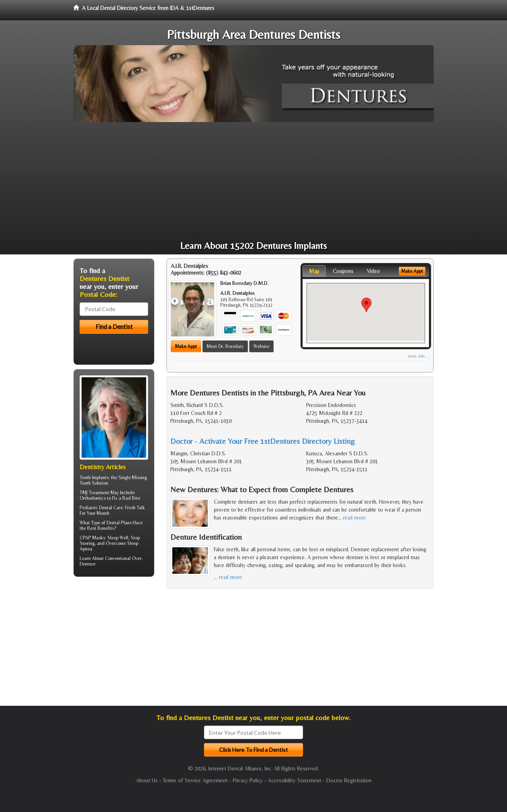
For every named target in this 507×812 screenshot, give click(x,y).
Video (373, 271)
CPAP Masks (92, 538)
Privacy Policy (248, 780)
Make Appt (186, 346)
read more (355, 518)
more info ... (418, 356)
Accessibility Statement (294, 780)
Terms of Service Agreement (195, 780)
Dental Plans (119, 523)
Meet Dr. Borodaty (225, 346)
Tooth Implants (94, 478)
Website (261, 346)
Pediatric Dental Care (101, 508)
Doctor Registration (349, 780)
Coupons (343, 271)
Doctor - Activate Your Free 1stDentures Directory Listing (263, 441)
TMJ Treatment (94, 493)
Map (314, 271)
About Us (147, 780)
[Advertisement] (253, 182)
